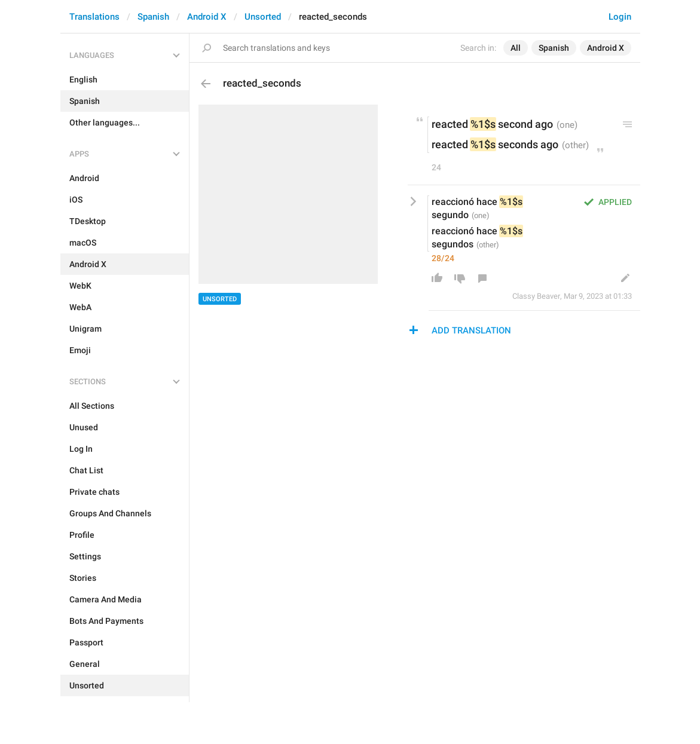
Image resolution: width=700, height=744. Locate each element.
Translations (94, 17)
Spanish (153, 17)
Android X (207, 17)
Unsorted (263, 17)
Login (620, 17)
